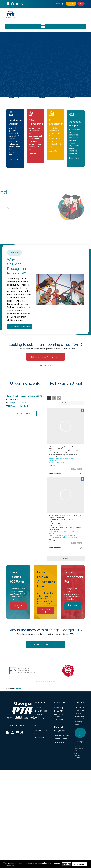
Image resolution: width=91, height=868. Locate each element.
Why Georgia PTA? (41, 730)
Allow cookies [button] (80, 864)
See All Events (25, 414)
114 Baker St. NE (40, 708)
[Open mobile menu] (46, 26)
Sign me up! (80, 733)
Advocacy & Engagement (59, 715)
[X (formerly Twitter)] (22, 4)
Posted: (55, 473)
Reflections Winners (62, 735)
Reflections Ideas (60, 739)
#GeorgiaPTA (53, 463)
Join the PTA (59, 711)
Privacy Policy (39, 737)
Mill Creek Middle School (18, 406)
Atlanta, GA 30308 (40, 711)
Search (59, 4)
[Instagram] (12, 4)
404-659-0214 (39, 714)
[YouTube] (17, 4)
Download (73, 606)
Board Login (79, 742)
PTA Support (59, 720)
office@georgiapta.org (42, 718)
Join (81, 4)
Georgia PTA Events (17, 403)
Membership (59, 708)
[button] (8, 66)
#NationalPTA (61, 535)
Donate (71, 4)
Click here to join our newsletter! (46, 644)
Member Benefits (40, 734)
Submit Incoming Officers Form (45, 357)
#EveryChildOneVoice (64, 537)
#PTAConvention (71, 535)
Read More (60, 463)
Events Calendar (60, 742)
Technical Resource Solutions (77, 756)
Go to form (18, 606)
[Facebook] (8, 4)
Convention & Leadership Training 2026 (24, 396)
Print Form (46, 365)
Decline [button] (67, 864)
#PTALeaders (53, 537)
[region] (45, 66)
